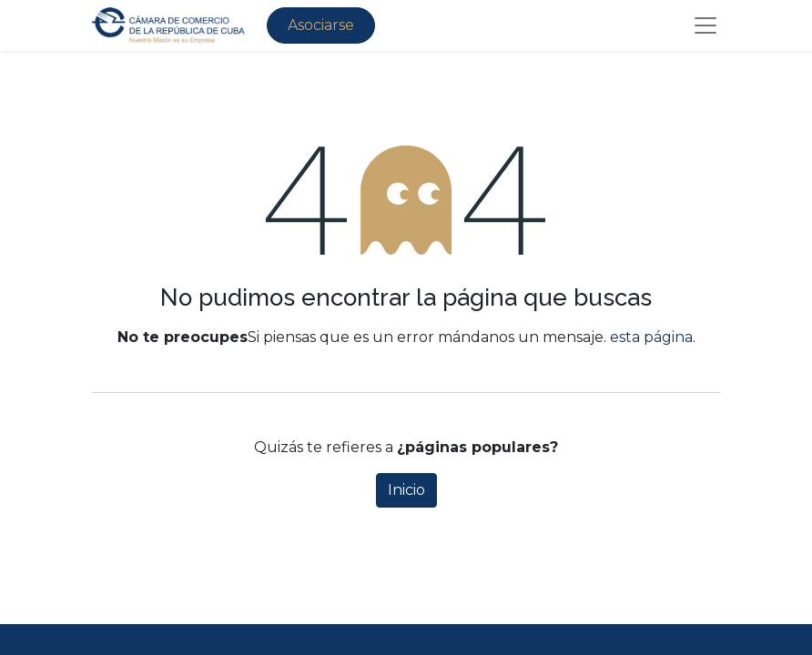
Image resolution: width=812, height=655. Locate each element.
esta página (651, 337)
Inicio (406, 490)
